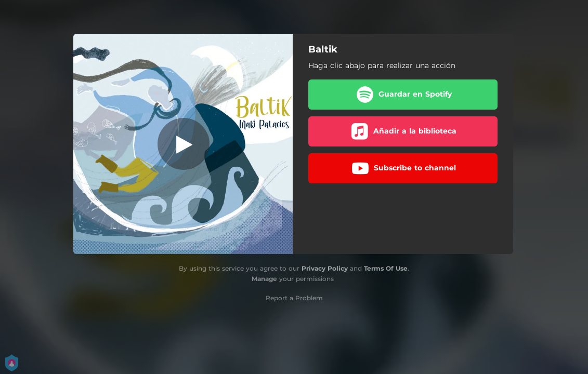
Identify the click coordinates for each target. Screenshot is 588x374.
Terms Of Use (386, 268)
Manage (264, 279)
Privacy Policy (325, 268)
